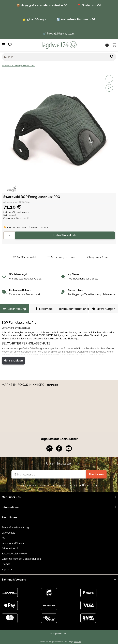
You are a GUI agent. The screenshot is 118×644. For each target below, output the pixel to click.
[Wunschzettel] (10, 45)
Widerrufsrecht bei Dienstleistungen (21, 559)
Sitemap (6, 564)
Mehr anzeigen (13, 361)
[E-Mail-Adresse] (49, 474)
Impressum (8, 569)
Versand (26, 212)
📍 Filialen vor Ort (89, 5)
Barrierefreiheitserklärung (15, 527)
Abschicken (96, 474)
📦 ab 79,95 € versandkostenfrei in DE (42, 5)
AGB (4, 538)
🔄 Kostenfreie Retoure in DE (76, 19)
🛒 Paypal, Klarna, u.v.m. (59, 34)
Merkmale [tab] (44, 309)
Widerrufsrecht (10, 548)
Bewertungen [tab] (104, 309)
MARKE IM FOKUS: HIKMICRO (24, 385)
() (40, 227)
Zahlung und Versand (13, 543)
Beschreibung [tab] (15, 309)
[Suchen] (55, 57)
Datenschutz (8, 533)
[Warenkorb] (114, 45)
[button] (107, 45)
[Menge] (9, 235)
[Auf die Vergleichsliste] (109, 79)
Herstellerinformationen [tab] (74, 309)
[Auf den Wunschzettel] (109, 88)
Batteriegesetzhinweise (14, 554)
